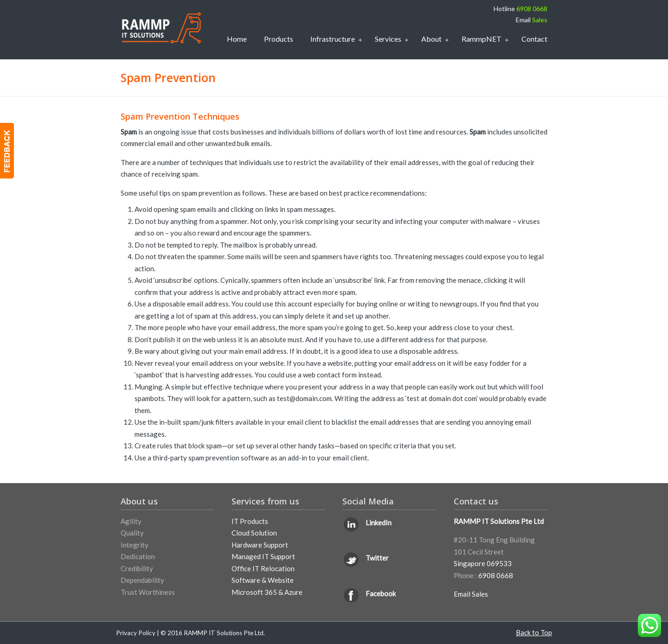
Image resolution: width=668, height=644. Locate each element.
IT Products (250, 521)
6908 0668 (532, 9)
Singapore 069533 (483, 563)
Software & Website (263, 580)
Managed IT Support (263, 556)
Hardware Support (260, 545)
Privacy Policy (136, 633)
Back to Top (534, 632)
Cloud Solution (254, 533)
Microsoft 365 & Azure (267, 592)
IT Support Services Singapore (161, 28)
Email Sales (471, 594)
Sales (540, 20)
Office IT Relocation (263, 568)
